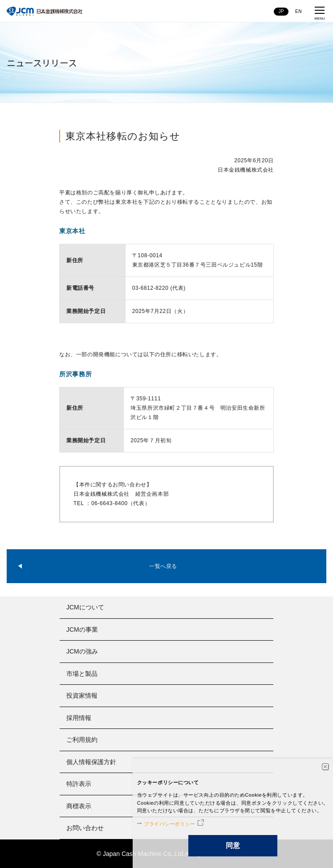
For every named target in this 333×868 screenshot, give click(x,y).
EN (298, 11)
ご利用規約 (82, 740)
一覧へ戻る (163, 566)
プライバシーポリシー (170, 824)
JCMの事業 (82, 629)
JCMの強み (82, 651)
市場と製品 (82, 674)
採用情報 (79, 718)
